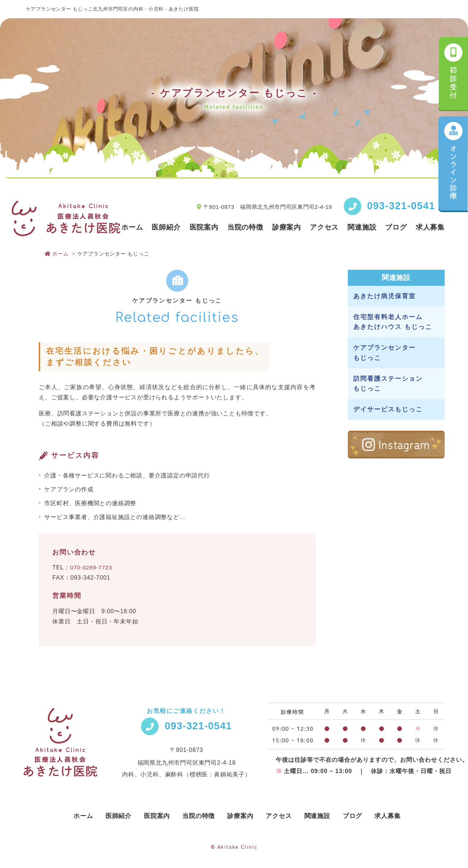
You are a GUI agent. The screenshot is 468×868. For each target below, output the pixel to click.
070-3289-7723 (92, 567)
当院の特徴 (245, 227)
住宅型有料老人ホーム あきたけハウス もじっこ (393, 322)
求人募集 (430, 227)
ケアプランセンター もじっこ (385, 353)
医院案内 (204, 227)
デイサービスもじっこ (388, 409)
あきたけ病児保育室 (385, 296)
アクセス (324, 227)
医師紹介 (166, 227)
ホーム (132, 227)
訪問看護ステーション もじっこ (388, 384)
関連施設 (362, 227)
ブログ (396, 227)
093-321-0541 (401, 206)
